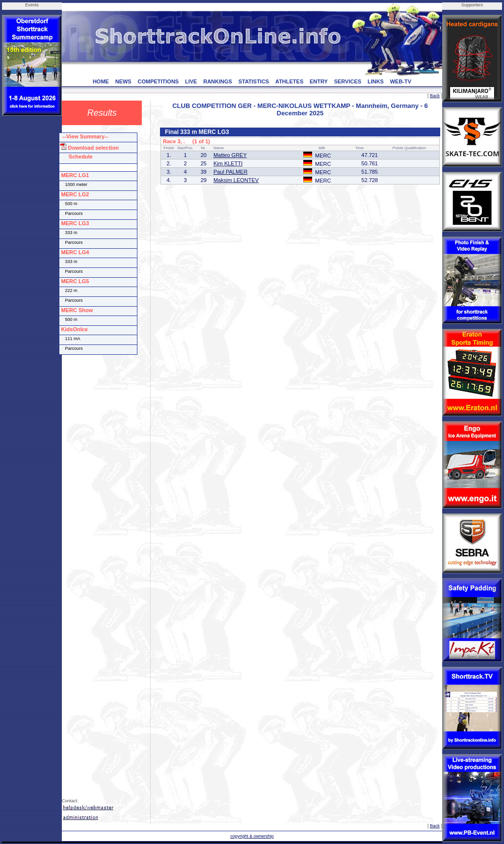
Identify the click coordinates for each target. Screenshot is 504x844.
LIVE (191, 81)
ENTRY (319, 81)
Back (435, 96)
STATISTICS (254, 81)
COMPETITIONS (158, 81)
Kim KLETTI (228, 163)
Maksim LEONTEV (236, 180)
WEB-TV (401, 81)
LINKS (376, 81)
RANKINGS (218, 81)
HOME (101, 81)
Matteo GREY (230, 155)
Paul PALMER (231, 172)
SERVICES (348, 81)
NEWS (123, 81)
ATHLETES (289, 81)
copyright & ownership (252, 836)
